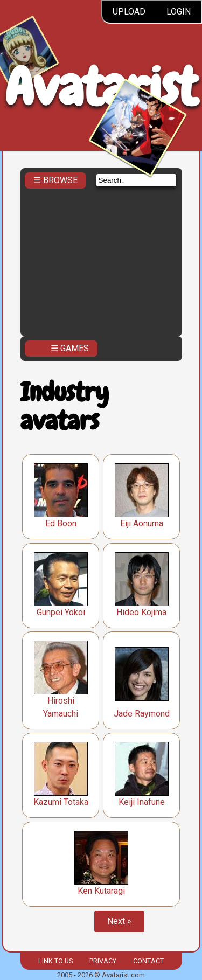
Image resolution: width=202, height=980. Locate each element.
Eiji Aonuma (142, 523)
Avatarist (101, 87)
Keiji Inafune (142, 802)
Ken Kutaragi (101, 891)
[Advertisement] (101, 259)
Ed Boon (61, 523)
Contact (148, 961)
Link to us (55, 961)
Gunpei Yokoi (61, 612)
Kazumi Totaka (61, 802)
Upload (129, 12)
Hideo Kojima (141, 612)
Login (179, 12)
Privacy (103, 961)
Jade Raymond (142, 714)
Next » (119, 921)
